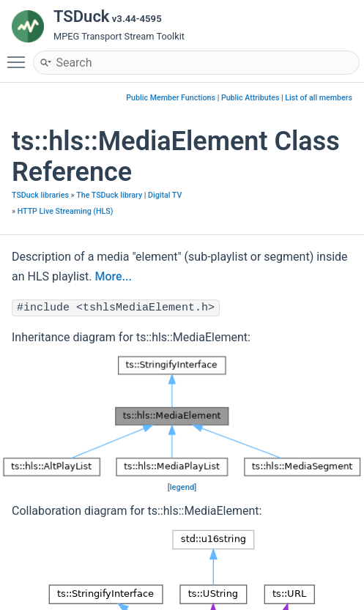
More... (114, 276)
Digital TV (165, 195)
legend (182, 487)
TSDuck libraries (40, 195)
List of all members (319, 98)
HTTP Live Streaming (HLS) (66, 211)
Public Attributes (250, 98)
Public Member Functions (171, 98)
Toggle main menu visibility (20, 56)
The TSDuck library (109, 195)
